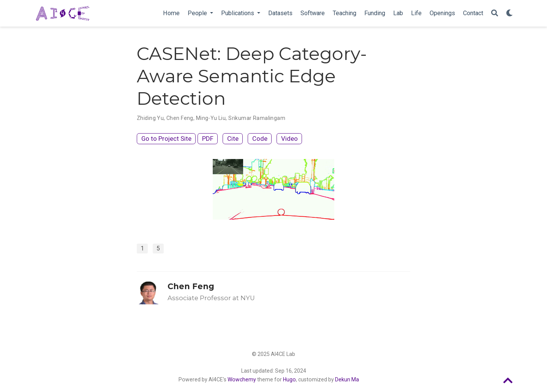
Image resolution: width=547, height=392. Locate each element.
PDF (208, 139)
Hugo (289, 379)
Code (260, 139)
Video (289, 139)
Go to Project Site (166, 139)
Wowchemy (242, 379)
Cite (233, 139)
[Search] (495, 13)
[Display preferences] (509, 13)
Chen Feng (191, 286)
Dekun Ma (347, 379)
